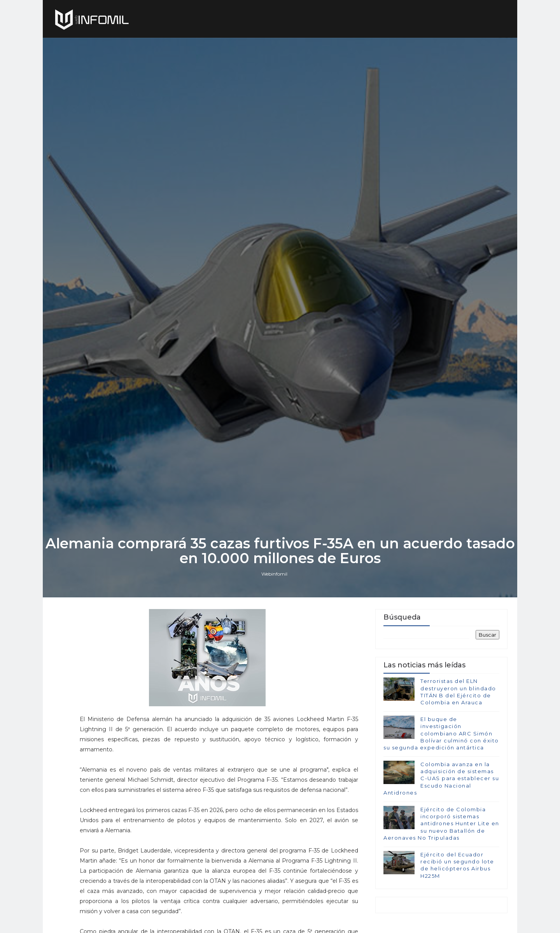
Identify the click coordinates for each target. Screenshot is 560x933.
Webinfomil (274, 574)
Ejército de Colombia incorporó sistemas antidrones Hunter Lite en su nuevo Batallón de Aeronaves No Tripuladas (441, 824)
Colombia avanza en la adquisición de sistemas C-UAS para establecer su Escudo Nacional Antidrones (441, 778)
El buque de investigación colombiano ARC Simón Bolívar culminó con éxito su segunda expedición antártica (441, 733)
